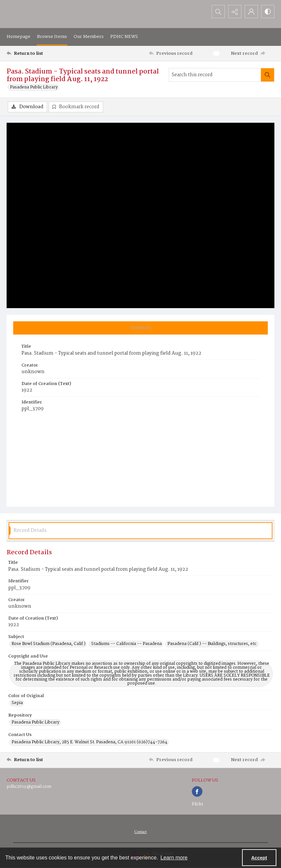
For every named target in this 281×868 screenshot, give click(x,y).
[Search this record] (215, 75)
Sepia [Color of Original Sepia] (17, 703)
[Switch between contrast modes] (268, 12)
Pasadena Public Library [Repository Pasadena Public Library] (35, 723)
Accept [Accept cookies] (259, 858)
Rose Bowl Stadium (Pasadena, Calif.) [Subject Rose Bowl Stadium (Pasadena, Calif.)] (49, 644)
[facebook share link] (197, 791)
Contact (140, 832)
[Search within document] (267, 75)
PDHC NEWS (124, 37)
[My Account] (251, 12)
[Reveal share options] (235, 12)
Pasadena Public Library (34, 87)
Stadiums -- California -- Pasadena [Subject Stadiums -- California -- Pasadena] (126, 644)
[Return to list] (42, 53)
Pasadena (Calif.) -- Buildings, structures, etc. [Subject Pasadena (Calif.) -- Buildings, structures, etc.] (212, 644)
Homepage (18, 37)
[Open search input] (218, 12)
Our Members (89, 37)
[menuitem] (140, 832)
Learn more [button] (174, 858)
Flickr (198, 804)
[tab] (140, 328)
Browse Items (52, 37)
